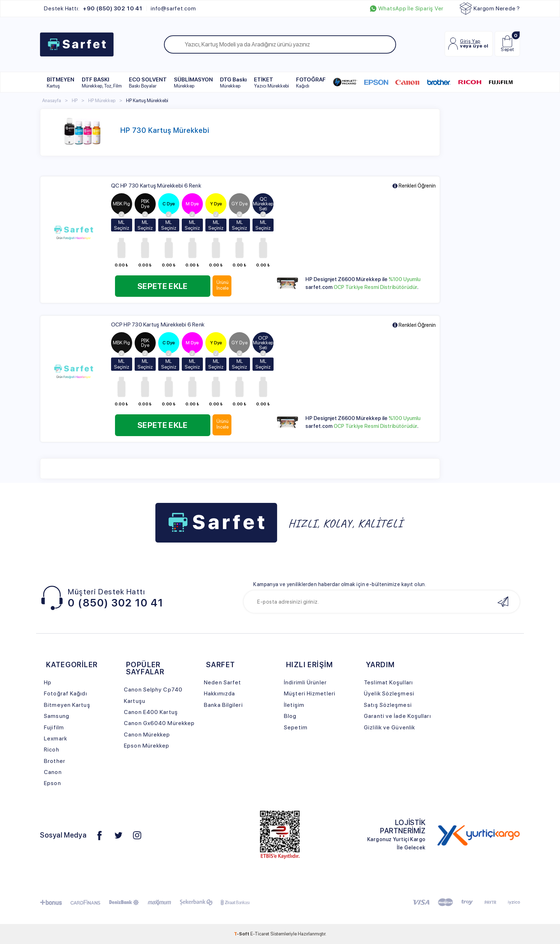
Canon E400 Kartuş (151, 712)
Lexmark (56, 738)
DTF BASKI (102, 82)
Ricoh (52, 750)
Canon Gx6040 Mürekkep (159, 723)
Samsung (57, 716)
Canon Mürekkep (147, 735)
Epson (52, 783)
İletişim (294, 705)
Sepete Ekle (167, 286)
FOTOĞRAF (311, 82)
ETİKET (271, 82)
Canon (53, 772)
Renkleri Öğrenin (414, 186)
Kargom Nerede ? (490, 9)
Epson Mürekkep (147, 746)
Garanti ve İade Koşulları (397, 716)
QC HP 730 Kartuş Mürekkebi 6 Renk (156, 186)
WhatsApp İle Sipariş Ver (407, 9)
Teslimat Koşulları (388, 682)
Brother (55, 761)
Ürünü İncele (232, 285)
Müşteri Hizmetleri (310, 693)
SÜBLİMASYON (193, 82)
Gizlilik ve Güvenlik (389, 727)
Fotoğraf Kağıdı (65, 693)
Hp (48, 682)
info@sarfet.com (173, 9)
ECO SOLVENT (148, 82)
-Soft (242, 934)
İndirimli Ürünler (305, 682)
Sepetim (296, 727)
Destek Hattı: (93, 9)
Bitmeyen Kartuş (67, 705)
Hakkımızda (219, 693)
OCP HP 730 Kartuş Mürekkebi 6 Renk (158, 325)
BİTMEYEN (61, 82)
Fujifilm (54, 727)
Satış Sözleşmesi (388, 705)
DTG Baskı (233, 82)
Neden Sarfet (222, 682)
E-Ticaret (260, 934)
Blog (290, 716)
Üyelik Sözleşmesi (389, 693)
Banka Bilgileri (223, 705)
